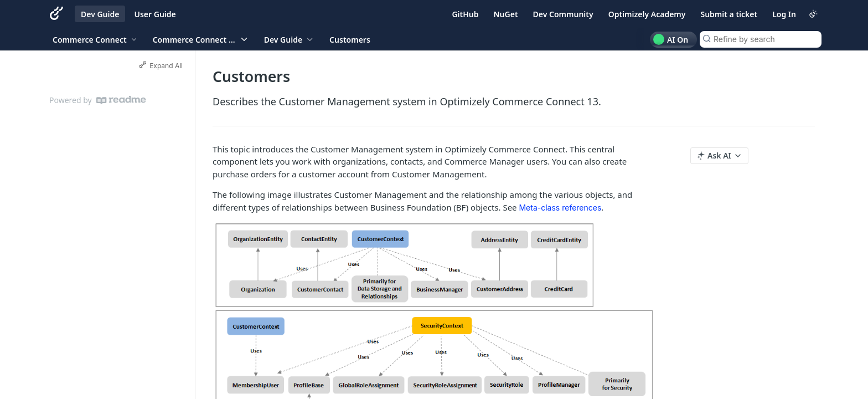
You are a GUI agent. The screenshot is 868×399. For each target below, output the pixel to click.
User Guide (155, 14)
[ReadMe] (121, 100)
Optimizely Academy (647, 14)
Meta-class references (560, 208)
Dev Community (563, 14)
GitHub (465, 14)
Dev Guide (100, 14)
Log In (784, 14)
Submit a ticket (729, 14)
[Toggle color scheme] (813, 14)
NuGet (506, 14)
